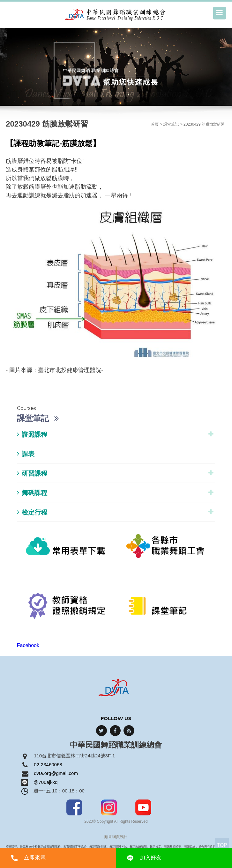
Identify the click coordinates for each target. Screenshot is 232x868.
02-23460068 (48, 765)
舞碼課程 (32, 493)
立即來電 (35, 858)
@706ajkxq (45, 782)
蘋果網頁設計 (116, 837)
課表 (26, 454)
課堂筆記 (171, 124)
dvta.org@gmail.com (56, 773)
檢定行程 (32, 512)
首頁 (155, 124)
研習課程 (32, 473)
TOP (222, 845)
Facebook (28, 645)
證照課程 (32, 434)
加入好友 (151, 858)
